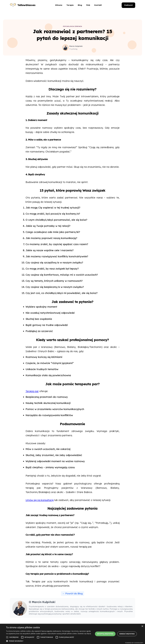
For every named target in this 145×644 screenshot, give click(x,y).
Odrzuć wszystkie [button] (127, 634)
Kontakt (98, 5)
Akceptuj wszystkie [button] (105, 634)
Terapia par (32, 391)
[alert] (72, 634)
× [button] (142, 626)
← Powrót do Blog (72, 593)
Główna (59, 5)
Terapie (70, 5)
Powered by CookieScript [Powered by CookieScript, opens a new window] (134, 643)
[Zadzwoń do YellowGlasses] (128, 5)
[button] (49, 641)
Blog (80, 5)
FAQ (88, 5)
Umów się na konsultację (40, 500)
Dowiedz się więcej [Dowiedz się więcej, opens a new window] (84, 634)
